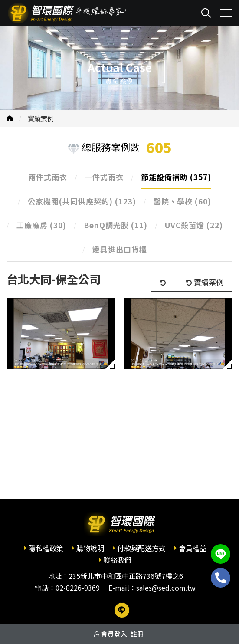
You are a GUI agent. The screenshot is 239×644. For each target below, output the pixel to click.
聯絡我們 (118, 560)
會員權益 (193, 548)
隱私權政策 (46, 548)
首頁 (10, 118)
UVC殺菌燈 (194, 225)
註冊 (137, 634)
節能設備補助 (176, 177)
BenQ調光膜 (116, 225)
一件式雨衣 (104, 177)
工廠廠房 (41, 225)
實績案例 (41, 118)
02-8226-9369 (78, 588)
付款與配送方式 (141, 548)
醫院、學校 (182, 201)
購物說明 (90, 548)
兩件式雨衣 (48, 177)
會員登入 (114, 634)
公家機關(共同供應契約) (82, 201)
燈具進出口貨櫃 (120, 249)
